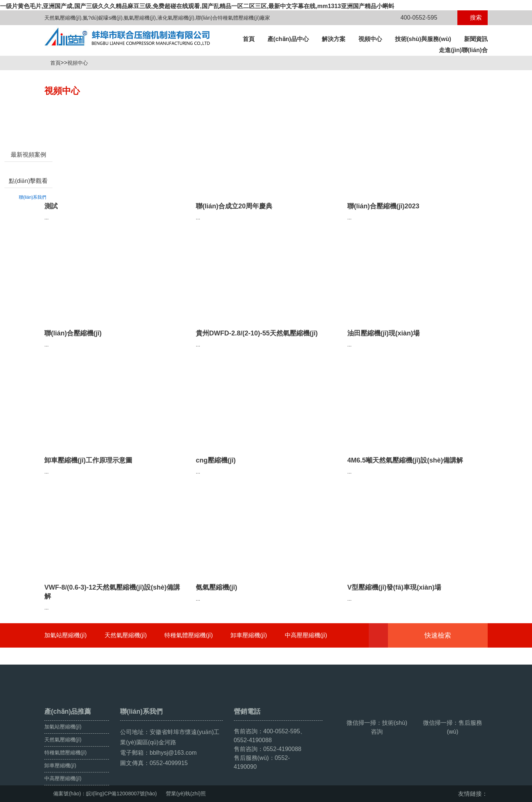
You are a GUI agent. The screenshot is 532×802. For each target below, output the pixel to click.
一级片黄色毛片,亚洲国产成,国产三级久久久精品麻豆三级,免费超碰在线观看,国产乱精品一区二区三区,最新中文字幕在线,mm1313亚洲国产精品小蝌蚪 (197, 6)
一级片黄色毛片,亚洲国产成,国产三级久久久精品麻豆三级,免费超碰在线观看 (100, 790)
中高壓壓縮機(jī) (306, 635)
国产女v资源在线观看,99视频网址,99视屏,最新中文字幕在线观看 (84, 798)
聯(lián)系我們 (33, 232)
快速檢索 (449, 635)
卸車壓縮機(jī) (249, 635)
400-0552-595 (415, 18)
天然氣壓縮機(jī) (126, 635)
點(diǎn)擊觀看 (28, 216)
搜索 (473, 18)
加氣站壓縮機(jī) (66, 635)
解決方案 (334, 39)
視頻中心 (370, 39)
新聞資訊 (476, 39)
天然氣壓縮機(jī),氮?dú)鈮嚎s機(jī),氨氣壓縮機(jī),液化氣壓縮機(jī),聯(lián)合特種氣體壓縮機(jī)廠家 (157, 18)
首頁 (249, 39)
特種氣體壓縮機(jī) (189, 635)
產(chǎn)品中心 (288, 39)
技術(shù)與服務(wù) (423, 39)
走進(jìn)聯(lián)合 (463, 50)
